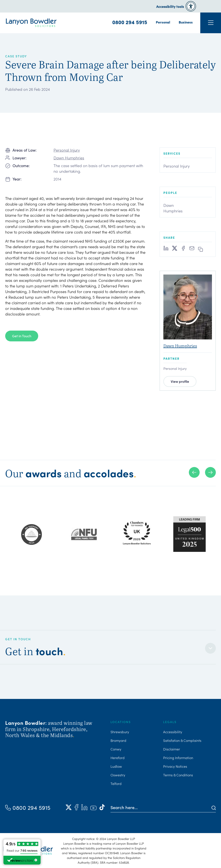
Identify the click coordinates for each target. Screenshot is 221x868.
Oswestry (118, 775)
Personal (163, 22)
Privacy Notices (175, 766)
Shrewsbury (120, 732)
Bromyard (118, 740)
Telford (116, 783)
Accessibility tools (170, 6)
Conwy (116, 749)
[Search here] (161, 807)
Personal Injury (67, 150)
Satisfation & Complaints (182, 740)
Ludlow (116, 766)
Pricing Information (178, 758)
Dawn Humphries (69, 158)
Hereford (118, 758)
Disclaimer (172, 749)
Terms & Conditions (178, 775)
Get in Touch (22, 336)
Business (186, 22)
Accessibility (173, 732)
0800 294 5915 (130, 22)
